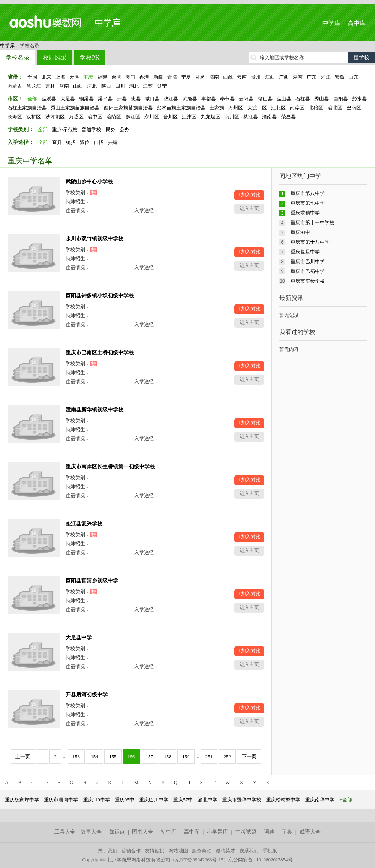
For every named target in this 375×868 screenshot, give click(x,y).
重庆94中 (300, 232)
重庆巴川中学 (154, 800)
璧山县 (265, 99)
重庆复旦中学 (305, 252)
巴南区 (354, 108)
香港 (144, 77)
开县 (122, 99)
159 (186, 756)
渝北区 (335, 108)
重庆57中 (183, 800)
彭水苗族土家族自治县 (181, 108)
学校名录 (18, 58)
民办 (111, 130)
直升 (57, 142)
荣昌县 (289, 117)
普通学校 (91, 130)
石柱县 (303, 99)
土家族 (217, 108)
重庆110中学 (97, 800)
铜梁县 (86, 99)
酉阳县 (341, 99)
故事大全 (91, 832)
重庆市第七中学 (308, 203)
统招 (71, 142)
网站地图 (178, 851)
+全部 (346, 800)
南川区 (232, 117)
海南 (214, 77)
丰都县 (209, 99)
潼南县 (269, 117)
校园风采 (55, 58)
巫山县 (284, 99)
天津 (74, 77)
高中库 (357, 23)
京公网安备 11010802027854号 (261, 860)
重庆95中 (124, 800)
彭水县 (359, 99)
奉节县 (227, 99)
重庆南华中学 (320, 800)
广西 (284, 77)
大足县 (68, 99)
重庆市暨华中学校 (242, 800)
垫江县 (171, 99)
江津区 (189, 117)
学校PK (90, 58)
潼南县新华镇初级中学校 (94, 410)
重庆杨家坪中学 (22, 800)
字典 (287, 832)
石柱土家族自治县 (27, 108)
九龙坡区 (211, 117)
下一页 (249, 756)
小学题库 (217, 832)
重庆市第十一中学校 (313, 223)
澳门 (130, 77)
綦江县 (251, 117)
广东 (312, 77)
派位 (85, 142)
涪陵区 (114, 117)
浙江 (326, 77)
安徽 (340, 77)
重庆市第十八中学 (310, 242)
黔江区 (133, 117)
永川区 (152, 117)
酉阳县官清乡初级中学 (92, 581)
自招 (99, 142)
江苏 (148, 86)
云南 (242, 77)
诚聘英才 (225, 851)
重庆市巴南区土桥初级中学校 (100, 353)
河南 (64, 86)
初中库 (168, 832)
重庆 (88, 77)
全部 (32, 99)
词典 (269, 832)
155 (113, 756)
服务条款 (202, 851)
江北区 (278, 108)
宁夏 (186, 77)
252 (228, 756)
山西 (78, 86)
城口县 (152, 99)
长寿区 (15, 117)
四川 (120, 86)
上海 (60, 77)
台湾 (116, 77)
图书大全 (142, 832)
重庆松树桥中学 (283, 800)
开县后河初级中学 (87, 695)
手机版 (270, 851)
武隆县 (190, 99)
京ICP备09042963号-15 (199, 860)
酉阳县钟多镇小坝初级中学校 (100, 296)
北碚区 (316, 108)
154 (94, 756)
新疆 (158, 77)
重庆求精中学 (305, 213)
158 (168, 756)
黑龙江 (34, 86)
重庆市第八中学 (308, 193)
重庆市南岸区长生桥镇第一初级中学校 (110, 467)
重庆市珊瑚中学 (61, 800)
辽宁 (162, 86)
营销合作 (131, 851)
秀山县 (322, 99)
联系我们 (249, 851)
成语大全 (310, 832)
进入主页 (249, 208)
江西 (270, 77)
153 (76, 756)
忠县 (136, 99)
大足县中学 (79, 638)
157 (150, 756)
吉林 (50, 86)
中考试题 (246, 832)
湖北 (134, 86)
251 (209, 756)
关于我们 (108, 851)
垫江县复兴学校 (84, 524)
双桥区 (34, 117)
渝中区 (95, 117)
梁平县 (105, 99)
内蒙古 (15, 86)
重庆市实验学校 (308, 281)
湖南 (298, 77)
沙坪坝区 (55, 117)
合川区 (170, 117)
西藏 (228, 77)
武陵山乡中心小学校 (89, 182)
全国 (32, 77)
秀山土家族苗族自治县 (75, 108)
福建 (102, 77)
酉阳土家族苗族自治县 (128, 108)
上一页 (23, 756)
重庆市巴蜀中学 (308, 271)
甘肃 (200, 77)
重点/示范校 (65, 130)
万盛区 (76, 117)
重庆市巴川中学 (308, 262)
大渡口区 (257, 108)
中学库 (331, 23)
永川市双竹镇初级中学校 (94, 239)
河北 (92, 86)
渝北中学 (208, 800)
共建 (113, 142)
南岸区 (297, 108)
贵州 (256, 77)
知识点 (117, 832)
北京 (46, 77)
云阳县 (246, 99)
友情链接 (154, 851)
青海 (172, 77)
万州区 (236, 108)
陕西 (106, 86)
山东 (354, 77)
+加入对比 (249, 195)
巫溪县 (49, 99)
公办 (124, 130)
